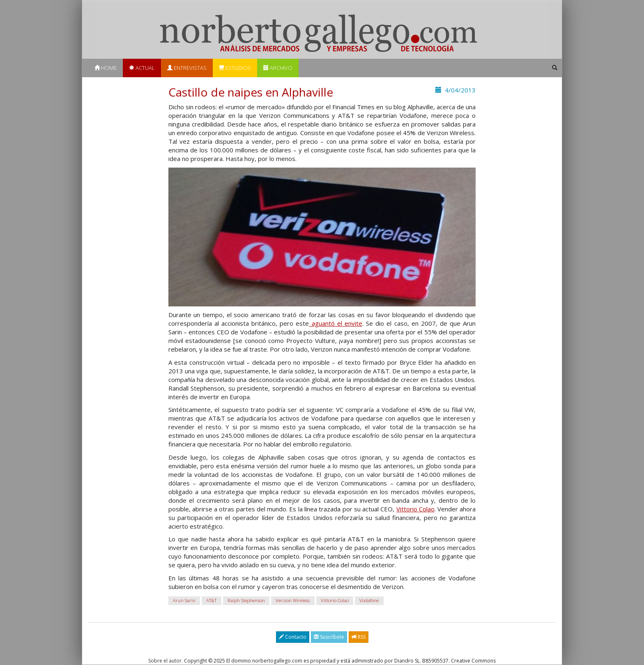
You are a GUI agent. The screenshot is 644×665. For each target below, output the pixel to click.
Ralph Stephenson (246, 600)
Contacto (293, 637)
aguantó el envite (335, 323)
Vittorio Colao (415, 509)
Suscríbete (329, 637)
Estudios (235, 68)
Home (106, 68)
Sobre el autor (165, 661)
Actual (142, 68)
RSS (359, 637)
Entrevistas (187, 68)
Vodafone (369, 600)
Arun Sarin (184, 600)
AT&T (211, 600)
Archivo (278, 68)
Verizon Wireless (293, 600)
